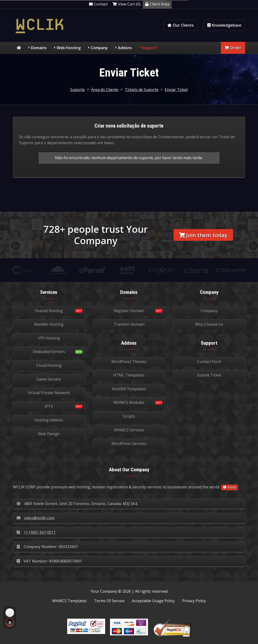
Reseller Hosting (49, 324)
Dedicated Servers (49, 352)
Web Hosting (69, 48)
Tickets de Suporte (141, 90)
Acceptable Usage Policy (153, 601)
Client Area (157, 4)
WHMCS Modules (129, 402)
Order (233, 48)
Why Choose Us (209, 324)
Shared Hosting (49, 311)
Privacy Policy (194, 601)
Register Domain (129, 311)
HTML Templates (129, 375)
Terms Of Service (109, 601)
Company (99, 48)
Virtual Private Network (49, 393)
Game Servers (49, 379)
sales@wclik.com (36, 518)
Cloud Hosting (49, 365)
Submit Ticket (209, 375)
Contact (98, 4)
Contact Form (209, 362)
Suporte (77, 90)
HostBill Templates (129, 389)
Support (149, 48)
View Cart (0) (127, 4)
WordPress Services (129, 444)
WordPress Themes (129, 362)
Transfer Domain (129, 324)
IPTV (49, 406)
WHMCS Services (129, 430)
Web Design (49, 434)
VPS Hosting (49, 338)
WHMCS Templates (69, 601)
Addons (125, 48)
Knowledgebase (224, 25)
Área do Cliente (105, 90)
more (229, 487)
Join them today (203, 235)
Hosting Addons (49, 420)
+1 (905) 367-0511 (36, 532)
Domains (39, 48)
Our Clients (181, 25)
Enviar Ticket (176, 90)
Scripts (129, 416)
